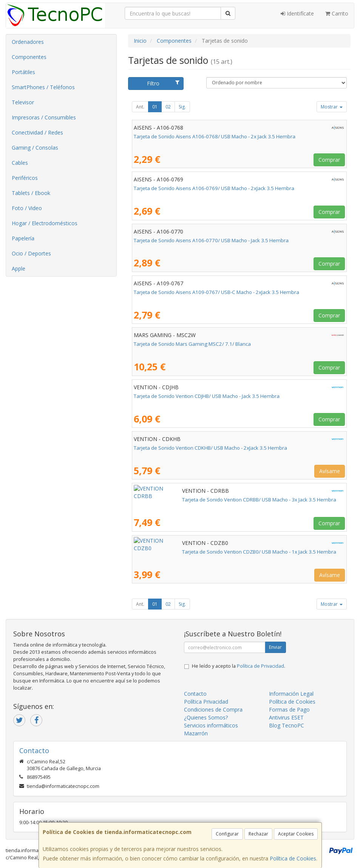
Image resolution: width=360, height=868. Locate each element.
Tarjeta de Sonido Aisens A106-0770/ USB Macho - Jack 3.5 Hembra (211, 240)
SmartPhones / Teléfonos (43, 87)
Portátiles (23, 72)
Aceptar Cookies (296, 834)
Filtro (163, 83)
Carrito (337, 13)
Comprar (329, 160)
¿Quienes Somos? (206, 717)
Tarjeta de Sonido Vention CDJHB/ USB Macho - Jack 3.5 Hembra (207, 396)
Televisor (23, 102)
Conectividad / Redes (37, 132)
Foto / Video (27, 208)
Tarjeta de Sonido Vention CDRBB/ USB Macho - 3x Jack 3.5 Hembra (211, 500)
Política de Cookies (293, 858)
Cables (20, 163)
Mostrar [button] (332, 107)
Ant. (140, 107)
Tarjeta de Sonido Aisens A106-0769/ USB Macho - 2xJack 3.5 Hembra (214, 188)
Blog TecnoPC (287, 725)
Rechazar (258, 834)
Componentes (29, 57)
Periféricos (25, 178)
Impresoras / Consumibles (44, 117)
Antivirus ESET (286, 717)
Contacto (195, 694)
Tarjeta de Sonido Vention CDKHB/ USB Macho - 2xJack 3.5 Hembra (210, 448)
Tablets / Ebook (31, 193)
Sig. (182, 107)
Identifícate (297, 13)
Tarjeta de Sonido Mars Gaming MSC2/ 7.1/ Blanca (192, 344)
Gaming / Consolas (35, 148)
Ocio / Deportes (31, 253)
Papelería (23, 238)
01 (155, 107)
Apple (19, 268)
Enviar (275, 647)
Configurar (227, 834)
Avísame (330, 471)
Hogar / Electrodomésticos (45, 223)
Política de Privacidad (260, 666)
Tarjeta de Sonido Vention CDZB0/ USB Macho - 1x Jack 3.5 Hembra (211, 552)
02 (168, 107)
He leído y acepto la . (239, 666)
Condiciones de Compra (213, 709)
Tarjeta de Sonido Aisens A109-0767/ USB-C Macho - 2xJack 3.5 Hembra (216, 292)
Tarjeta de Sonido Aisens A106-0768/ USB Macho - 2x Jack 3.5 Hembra (215, 136)
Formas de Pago (289, 709)
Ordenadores (28, 42)
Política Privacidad (206, 702)
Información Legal (291, 694)
